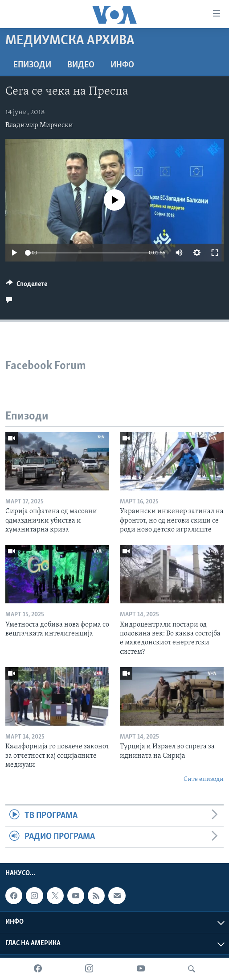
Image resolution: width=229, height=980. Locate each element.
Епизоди (32, 65)
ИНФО (122, 65)
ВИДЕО (81, 65)
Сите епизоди (204, 779)
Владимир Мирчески (39, 125)
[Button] (27, 286)
